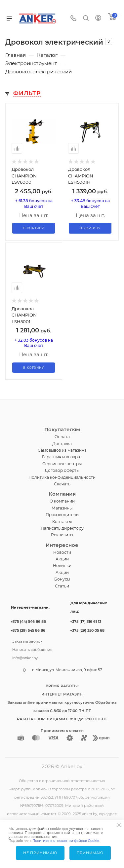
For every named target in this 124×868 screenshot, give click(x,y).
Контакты (62, 522)
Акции (62, 559)
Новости (62, 552)
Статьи (62, 586)
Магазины (62, 508)
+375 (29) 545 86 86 (28, 630)
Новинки (62, 566)
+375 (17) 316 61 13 (86, 622)
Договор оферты (62, 470)
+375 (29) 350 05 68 (87, 630)
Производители (62, 515)
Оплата (62, 437)
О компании (62, 501)
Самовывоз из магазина (62, 450)
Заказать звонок (27, 641)
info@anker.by (25, 657)
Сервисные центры (62, 464)
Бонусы (62, 579)
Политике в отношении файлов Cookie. (66, 841)
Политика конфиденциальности (62, 477)
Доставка (62, 444)
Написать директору (62, 528)
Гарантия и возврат (62, 457)
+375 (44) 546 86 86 (28, 622)
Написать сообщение (32, 649)
